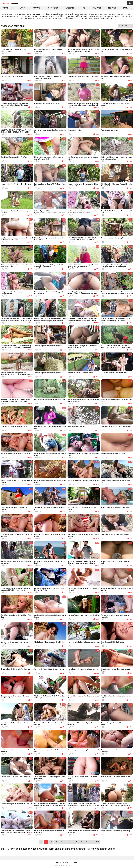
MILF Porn (97, 8)
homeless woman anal (95, 14)
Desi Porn (112, 8)
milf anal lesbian (82, 16)
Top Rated (37, 8)
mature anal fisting (110, 14)
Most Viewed (53, 8)
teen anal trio (69, 14)
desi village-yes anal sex (65, 16)
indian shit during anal (124, 14)
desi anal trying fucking (55, 18)
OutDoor (10, 3)
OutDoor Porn (65, 866)
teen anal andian (7, 14)
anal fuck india (106, 18)
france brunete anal (96, 16)
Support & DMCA (62, 862)
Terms (76, 862)
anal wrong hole (94, 18)
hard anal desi (20, 14)
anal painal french (30, 18)
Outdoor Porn (7, 8)
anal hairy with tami (82, 18)
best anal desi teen (81, 14)
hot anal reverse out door (112, 16)
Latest (23, 8)
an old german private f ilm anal (53, 14)
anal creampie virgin (34, 14)
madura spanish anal (47, 16)
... (91, 842)
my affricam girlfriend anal (29, 16)
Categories (70, 8)
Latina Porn (128, 8)
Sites (84, 8)
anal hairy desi (69, 18)
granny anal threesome (10, 16)
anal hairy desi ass (42, 18)
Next (97, 842)
